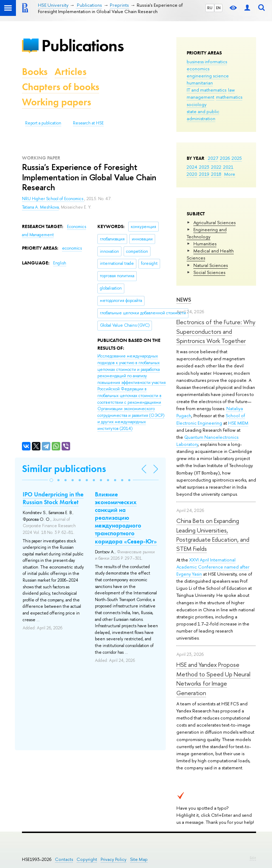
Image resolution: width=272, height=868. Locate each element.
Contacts (64, 859)
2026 (225, 158)
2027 (213, 158)
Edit (253, 858)
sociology (197, 104)
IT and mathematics (206, 90)
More (230, 174)
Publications (83, 45)
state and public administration (203, 115)
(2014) (132, 392)
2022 (216, 167)
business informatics (207, 62)
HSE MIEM (238, 423)
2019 (204, 174)
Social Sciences (209, 272)
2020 (192, 174)
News (184, 300)
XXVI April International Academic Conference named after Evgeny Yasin (213, 567)
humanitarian (200, 83)
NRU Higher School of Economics (53, 199)
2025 (237, 158)
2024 (192, 167)
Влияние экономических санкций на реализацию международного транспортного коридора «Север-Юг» (126, 518)
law (231, 90)
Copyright (87, 859)
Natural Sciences (211, 265)
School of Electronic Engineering (211, 419)
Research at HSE (88, 123)
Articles (70, 72)
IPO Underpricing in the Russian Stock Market (53, 498)
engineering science (208, 76)
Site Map (139, 859)
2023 (204, 167)
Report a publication (43, 123)
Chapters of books (61, 87)
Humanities (205, 244)
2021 (228, 167)
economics (198, 69)
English (60, 263)
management (200, 97)
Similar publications (64, 469)
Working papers (56, 102)
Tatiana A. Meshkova (40, 207)
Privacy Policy (114, 859)
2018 (216, 174)
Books (35, 72)
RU (210, 8)
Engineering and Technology (207, 233)
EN (218, 8)
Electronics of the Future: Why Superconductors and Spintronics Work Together (216, 331)
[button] (51, 480)
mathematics (229, 97)
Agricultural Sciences (214, 222)
